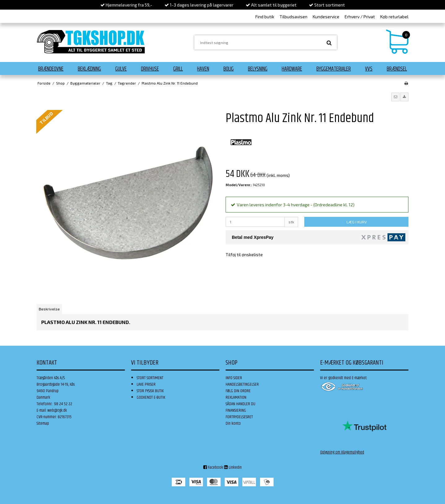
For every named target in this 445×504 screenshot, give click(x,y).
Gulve (121, 69)
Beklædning (89, 69)
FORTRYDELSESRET (239, 417)
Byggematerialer (334, 69)
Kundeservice (326, 17)
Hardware (292, 69)
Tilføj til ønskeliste (244, 254)
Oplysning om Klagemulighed (342, 452)
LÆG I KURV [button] (357, 222)
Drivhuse (150, 69)
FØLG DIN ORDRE (238, 391)
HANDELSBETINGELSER (242, 384)
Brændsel (397, 69)
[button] (395, 97)
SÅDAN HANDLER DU (240, 404)
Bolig (229, 69)
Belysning (258, 69)
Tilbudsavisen (293, 17)
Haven (203, 69)
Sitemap (43, 423)
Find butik (265, 17)
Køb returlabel (394, 17)
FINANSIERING (236, 410)
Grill (178, 69)
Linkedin (233, 467)
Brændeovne (51, 69)
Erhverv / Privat (360, 17)
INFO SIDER (234, 378)
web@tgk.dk (57, 410)
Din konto (233, 423)
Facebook (213, 467)
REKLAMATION (236, 397)
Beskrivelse (49, 309)
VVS (369, 69)
